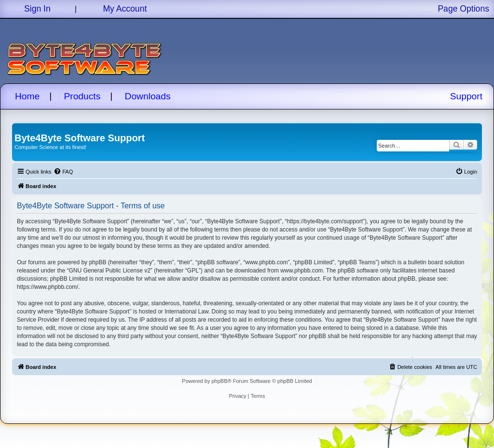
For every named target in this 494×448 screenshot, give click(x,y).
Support (466, 96)
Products (82, 96)
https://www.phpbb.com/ (48, 287)
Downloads (148, 96)
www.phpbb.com (302, 271)
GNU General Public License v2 (109, 271)
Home (27, 96)
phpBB (219, 381)
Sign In (37, 9)
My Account (125, 9)
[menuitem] (63, 172)
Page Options (463, 9)
